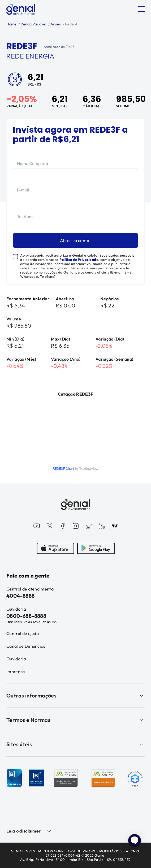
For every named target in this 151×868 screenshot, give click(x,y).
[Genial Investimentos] (21, 10)
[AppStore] (55, 549)
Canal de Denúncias (26, 646)
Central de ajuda (23, 633)
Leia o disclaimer (23, 831)
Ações (55, 24)
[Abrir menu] (141, 9)
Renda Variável (33, 24)
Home (11, 24)
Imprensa (16, 672)
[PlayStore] (96, 549)
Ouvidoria (16, 659)
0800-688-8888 (26, 616)
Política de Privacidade (79, 259)
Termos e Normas (75, 720)
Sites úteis (75, 744)
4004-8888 (21, 596)
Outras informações (75, 695)
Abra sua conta (75, 240)
